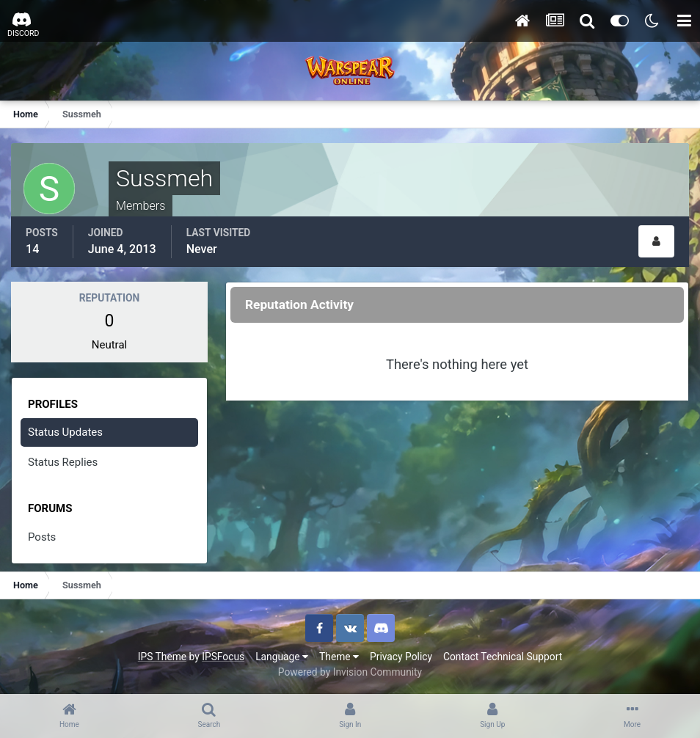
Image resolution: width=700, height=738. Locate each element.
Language (282, 657)
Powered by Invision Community (350, 672)
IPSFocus (223, 657)
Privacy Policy (401, 657)
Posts (42, 537)
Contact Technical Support (503, 657)
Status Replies (63, 462)
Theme (339, 657)
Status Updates (65, 432)
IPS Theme (162, 657)
